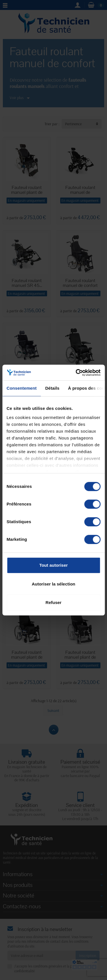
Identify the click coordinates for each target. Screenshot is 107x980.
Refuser (54, 602)
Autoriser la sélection (53, 584)
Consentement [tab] (22, 388)
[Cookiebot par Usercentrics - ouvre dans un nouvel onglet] (76, 373)
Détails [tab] (52, 388)
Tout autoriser (54, 565)
